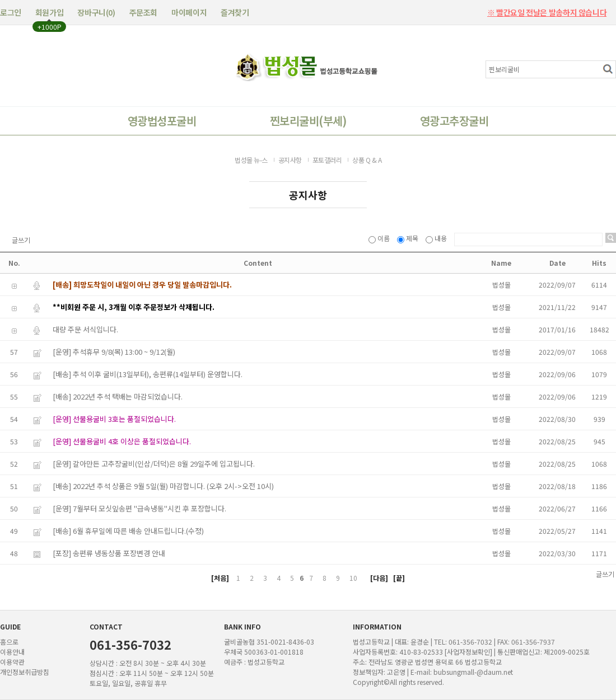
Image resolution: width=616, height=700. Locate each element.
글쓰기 (21, 240)
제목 (409, 238)
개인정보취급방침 (25, 672)
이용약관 (12, 662)
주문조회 (143, 12)
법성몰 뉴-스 (251, 160)
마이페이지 (189, 12)
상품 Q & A (367, 160)
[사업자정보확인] (468, 652)
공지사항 (290, 160)
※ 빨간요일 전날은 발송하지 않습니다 (547, 9)
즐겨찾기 (235, 12)
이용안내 (12, 652)
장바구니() (96, 12)
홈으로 (9, 642)
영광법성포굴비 (162, 121)
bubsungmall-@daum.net (473, 672)
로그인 (11, 12)
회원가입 (49, 12)
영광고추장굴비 (454, 121)
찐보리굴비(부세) (308, 121)
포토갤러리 (327, 160)
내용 (437, 238)
